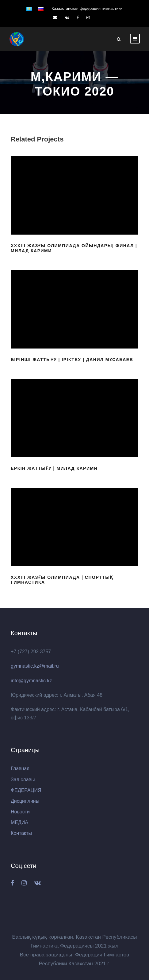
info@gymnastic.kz (31, 681)
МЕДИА (19, 822)
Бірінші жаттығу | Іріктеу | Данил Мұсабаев (72, 360)
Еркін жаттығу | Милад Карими (54, 468)
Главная (20, 769)
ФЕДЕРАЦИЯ (26, 790)
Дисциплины (25, 801)
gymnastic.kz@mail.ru (35, 666)
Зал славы (23, 780)
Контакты (21, 833)
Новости (20, 812)
